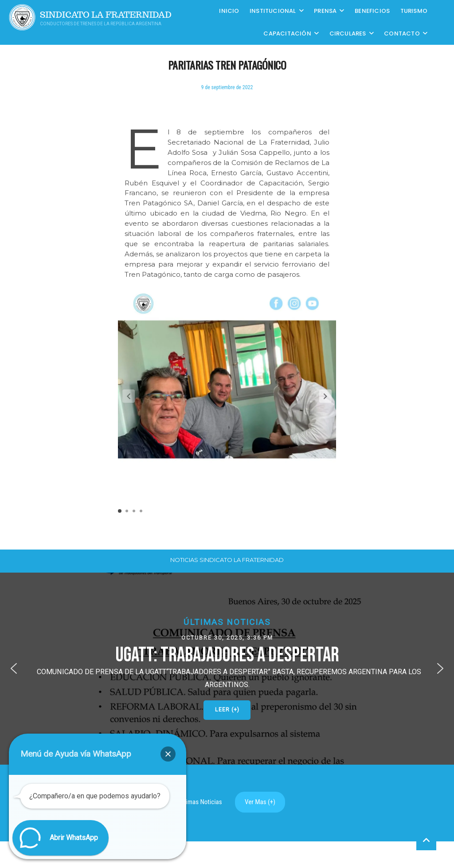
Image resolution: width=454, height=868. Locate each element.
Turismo (414, 11)
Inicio (229, 11)
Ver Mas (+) (260, 802)
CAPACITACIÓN (287, 33)
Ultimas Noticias (200, 802)
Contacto (402, 33)
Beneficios (372, 11)
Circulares (348, 33)
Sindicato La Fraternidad (106, 15)
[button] (325, 396)
